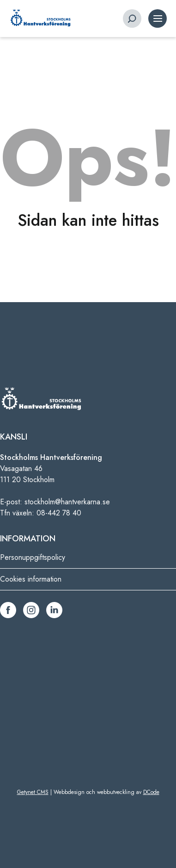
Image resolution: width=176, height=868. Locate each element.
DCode (151, 792)
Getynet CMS (33, 792)
